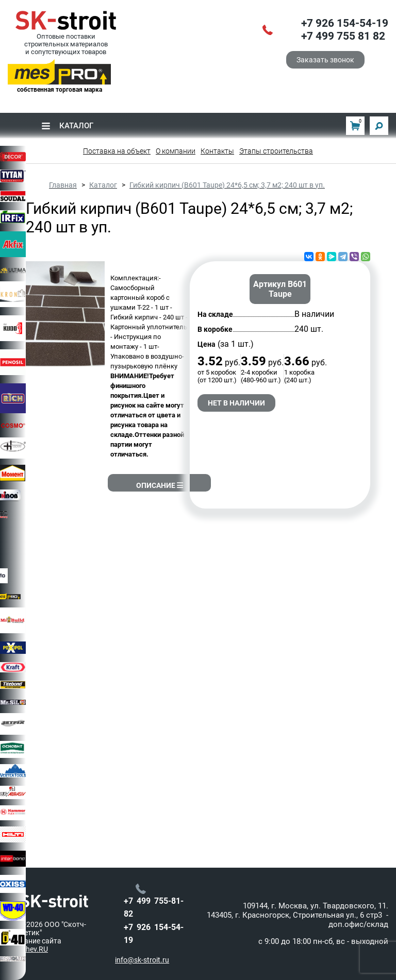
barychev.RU (28, 949)
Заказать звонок (325, 60)
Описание (160, 485)
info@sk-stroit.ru (142, 960)
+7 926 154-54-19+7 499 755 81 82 (345, 30)
